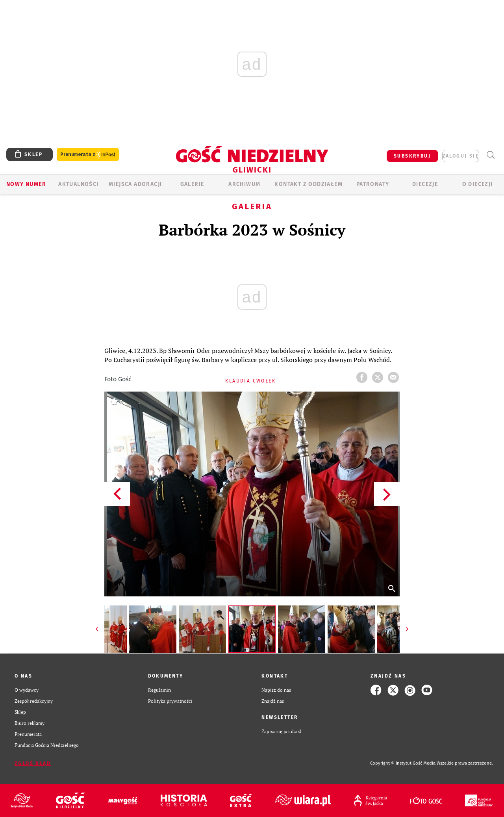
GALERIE (192, 184)
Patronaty (373, 184)
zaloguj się (461, 156)
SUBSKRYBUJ (412, 156)
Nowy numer (26, 184)
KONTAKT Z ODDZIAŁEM (309, 184)
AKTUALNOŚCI (78, 184)
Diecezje (425, 184)
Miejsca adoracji (135, 184)
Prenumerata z (88, 155)
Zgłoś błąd (33, 763)
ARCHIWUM (244, 184)
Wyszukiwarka (490, 155)
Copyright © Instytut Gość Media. (403, 763)
